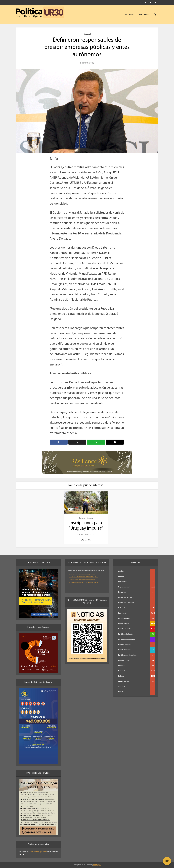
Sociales (143, 15)
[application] (87, 580)
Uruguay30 (97, 865)
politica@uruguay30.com (38, 852)
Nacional (87, 34)
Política (129, 15)
